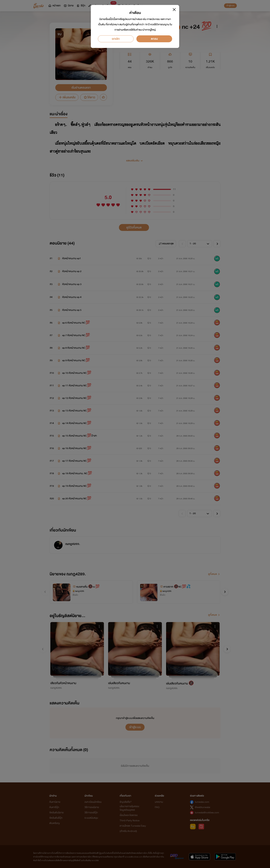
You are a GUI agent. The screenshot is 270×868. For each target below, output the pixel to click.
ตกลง (154, 39)
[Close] (174, 10)
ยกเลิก (116, 39)
